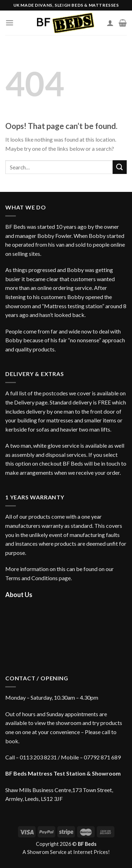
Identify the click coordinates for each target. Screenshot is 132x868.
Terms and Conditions (32, 578)
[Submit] (120, 167)
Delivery (24, 402)
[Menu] (10, 23)
